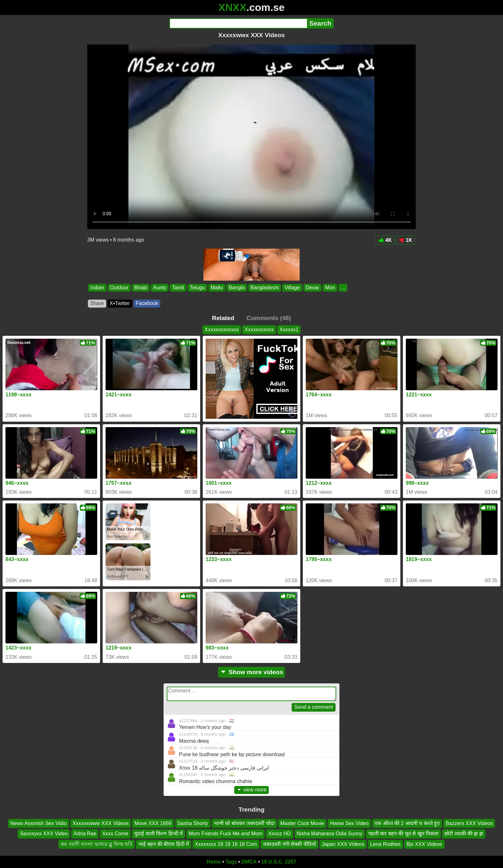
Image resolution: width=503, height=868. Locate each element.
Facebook (147, 303)
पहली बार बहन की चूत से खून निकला (403, 834)
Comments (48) (269, 318)
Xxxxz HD (279, 834)
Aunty (160, 288)
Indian (97, 288)
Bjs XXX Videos (424, 844)
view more (251, 790)
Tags (231, 862)
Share (97, 303)
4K (385, 240)
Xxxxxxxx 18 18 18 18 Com (226, 844)
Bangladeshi (265, 288)
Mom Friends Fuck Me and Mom (226, 834)
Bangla (237, 288)
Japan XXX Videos (343, 844)
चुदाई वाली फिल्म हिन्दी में (158, 834)
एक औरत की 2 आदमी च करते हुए (407, 823)
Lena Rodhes (385, 844)
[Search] (238, 23)
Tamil (178, 288)
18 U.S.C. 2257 (279, 862)
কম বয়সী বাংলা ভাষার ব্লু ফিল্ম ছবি (97, 844)
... (343, 288)
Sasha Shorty (193, 823)
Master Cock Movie (302, 823)
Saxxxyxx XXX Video (44, 834)
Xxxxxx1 (289, 330)
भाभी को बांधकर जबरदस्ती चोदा (244, 823)
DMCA (249, 862)
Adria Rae (85, 834)
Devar (313, 288)
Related (223, 318)
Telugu (197, 288)
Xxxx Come (115, 834)
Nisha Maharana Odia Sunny (330, 834)
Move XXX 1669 (153, 823)
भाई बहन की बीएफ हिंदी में (164, 844)
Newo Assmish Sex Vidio (39, 823)
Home (214, 862)
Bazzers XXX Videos (469, 823)
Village (292, 288)
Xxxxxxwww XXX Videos (101, 823)
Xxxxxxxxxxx (259, 330)
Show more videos (252, 672)
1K (406, 240)
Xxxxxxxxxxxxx (222, 330)
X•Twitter (120, 303)
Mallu (217, 288)
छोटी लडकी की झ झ (464, 834)
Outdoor (119, 288)
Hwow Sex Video (349, 823)
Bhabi (141, 288)
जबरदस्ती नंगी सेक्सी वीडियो (289, 844)
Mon (330, 288)
